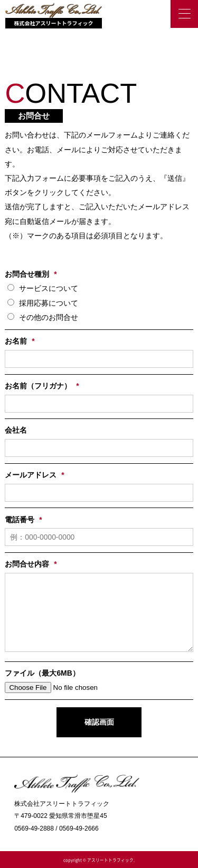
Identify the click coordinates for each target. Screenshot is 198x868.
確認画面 (99, 722)
